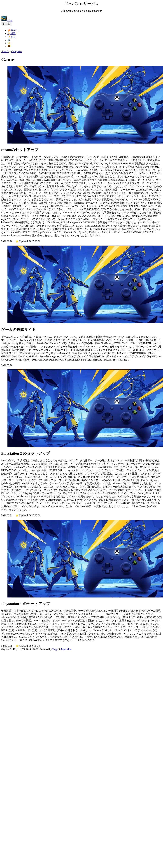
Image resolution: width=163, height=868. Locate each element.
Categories (16, 51)
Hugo (55, 649)
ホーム (5, 51)
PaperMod (66, 649)
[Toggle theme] (7, 24)
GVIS (7, 21)
